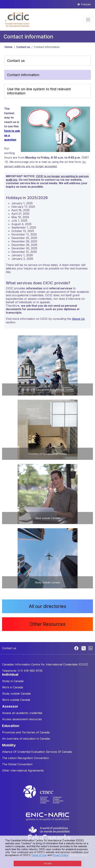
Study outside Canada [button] (16, 694)
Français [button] (86, 4)
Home (9, 47)
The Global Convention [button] (17, 764)
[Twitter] (84, 648)
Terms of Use (39, 855)
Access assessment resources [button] (22, 719)
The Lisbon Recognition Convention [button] (25, 758)
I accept (48, 863)
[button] (17, 20)
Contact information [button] (23, 75)
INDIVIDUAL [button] (10, 674)
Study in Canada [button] (13, 681)
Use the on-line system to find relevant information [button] (39, 91)
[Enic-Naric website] (47, 816)
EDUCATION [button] (11, 726)
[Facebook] (77, 648)
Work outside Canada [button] (16, 700)
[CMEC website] (47, 798)
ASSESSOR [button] (10, 706)
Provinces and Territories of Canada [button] (26, 732)
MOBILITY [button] (9, 745)
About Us (78, 319)
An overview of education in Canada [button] (26, 739)
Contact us (23, 47)
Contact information (47, 47)
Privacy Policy (60, 855)
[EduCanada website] (49, 833)
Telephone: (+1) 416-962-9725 (22, 671)
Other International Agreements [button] (23, 770)
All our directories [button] (47, 606)
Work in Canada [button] (13, 687)
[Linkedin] (91, 648)
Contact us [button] (16, 61)
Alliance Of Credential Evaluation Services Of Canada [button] (37, 752)
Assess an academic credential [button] (22, 713)
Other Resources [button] (48, 624)
